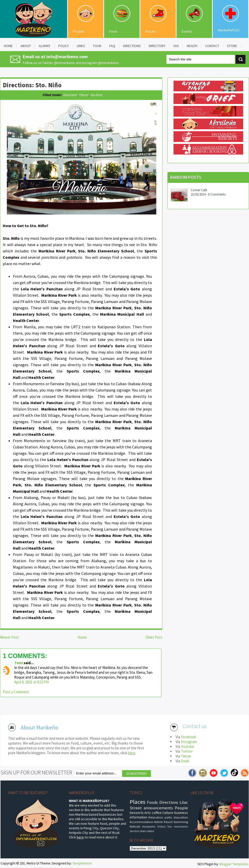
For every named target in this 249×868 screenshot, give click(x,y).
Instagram (189, 742)
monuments (181, 827)
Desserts (137, 813)
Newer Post (9, 637)
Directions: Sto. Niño (32, 85)
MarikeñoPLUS (229, 30)
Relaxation (156, 817)
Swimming (181, 822)
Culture (168, 813)
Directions (70, 95)
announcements (158, 808)
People (78, 31)
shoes (143, 831)
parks (168, 817)
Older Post (154, 637)
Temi (18, 663)
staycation (181, 817)
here (132, 753)
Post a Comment (16, 692)
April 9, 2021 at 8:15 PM (32, 682)
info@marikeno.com (67, 57)
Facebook (188, 737)
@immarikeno (64, 63)
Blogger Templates (234, 864)
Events (187, 31)
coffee (157, 813)
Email (185, 761)
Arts (148, 813)
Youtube (187, 746)
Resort (168, 822)
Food (113, 31)
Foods (152, 802)
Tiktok (186, 756)
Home (82, 637)
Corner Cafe (199, 190)
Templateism (82, 863)
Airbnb (158, 822)
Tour (170, 827)
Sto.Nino (96, 95)
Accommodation (141, 822)
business (181, 813)
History (161, 827)
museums (149, 826)
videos (150, 831)
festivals (135, 826)
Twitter (187, 751)
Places (150, 31)
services (134, 831)
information (138, 817)
